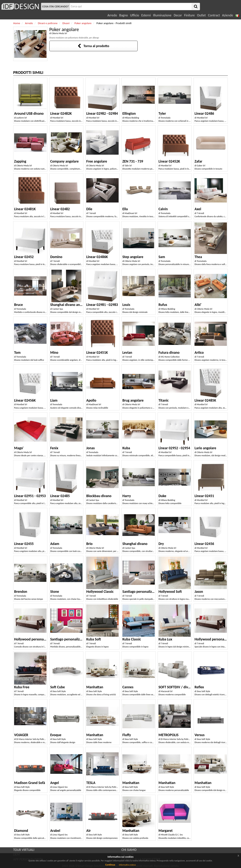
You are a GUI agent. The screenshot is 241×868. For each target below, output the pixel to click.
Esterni (146, 15)
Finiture (189, 15)
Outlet (201, 15)
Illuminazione (162, 15)
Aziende (227, 15)
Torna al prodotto (93, 46)
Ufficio (135, 15)
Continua (110, 865)
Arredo (112, 15)
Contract (214, 15)
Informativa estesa (127, 865)
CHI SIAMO (129, 850)
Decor (178, 15)
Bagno (124, 15)
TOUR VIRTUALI (24, 850)
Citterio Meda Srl (59, 33)
